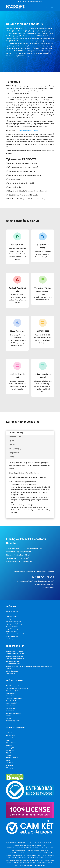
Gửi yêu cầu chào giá (12, 671)
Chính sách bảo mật (26, 845)
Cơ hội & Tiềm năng (16, 433)
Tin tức (32, 843)
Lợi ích (11, 441)
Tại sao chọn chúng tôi (13, 631)
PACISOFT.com (41, 845)
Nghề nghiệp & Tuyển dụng (14, 624)
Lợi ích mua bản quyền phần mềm (15, 634)
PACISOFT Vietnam (12, 612)
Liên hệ (12, 457)
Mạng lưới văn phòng (12, 629)
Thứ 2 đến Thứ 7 (48, 588)
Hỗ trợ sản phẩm (11, 639)
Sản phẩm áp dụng (16, 437)
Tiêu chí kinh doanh (12, 614)
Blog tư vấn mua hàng (12, 636)
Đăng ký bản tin (11, 674)
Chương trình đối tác (12, 616)
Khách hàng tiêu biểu (12, 626)
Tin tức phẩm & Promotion (14, 619)
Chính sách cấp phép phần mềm (15, 659)
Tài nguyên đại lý (15, 449)
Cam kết (12, 445)
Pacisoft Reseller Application (28, 130)
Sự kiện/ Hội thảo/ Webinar (14, 621)
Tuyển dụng (44, 843)
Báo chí (37, 843)
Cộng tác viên (14, 453)
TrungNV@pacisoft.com (45, 584)
